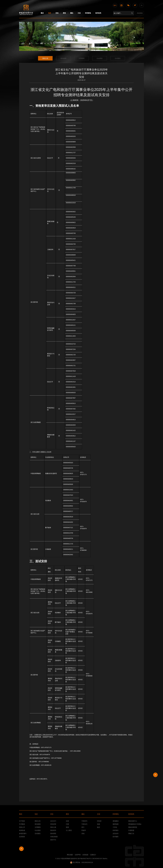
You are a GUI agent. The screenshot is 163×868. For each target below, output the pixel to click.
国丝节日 (53, 840)
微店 (99, 827)
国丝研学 (53, 830)
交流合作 (116, 833)
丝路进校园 (54, 837)
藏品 (72, 13)
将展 (67, 827)
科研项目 (116, 830)
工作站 (115, 827)
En (142, 5)
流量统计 (93, 855)
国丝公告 (45, 58)
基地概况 (116, 821)
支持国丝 (22, 837)
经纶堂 (99, 821)
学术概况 (22, 824)
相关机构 (98, 13)
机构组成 (22, 830)
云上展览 (69, 830)
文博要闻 (81, 58)
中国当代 (84, 824)
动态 (50, 13)
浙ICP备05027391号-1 (85, 859)
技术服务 (116, 837)
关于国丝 (22, 821)
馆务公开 (22, 827)
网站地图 (70, 855)
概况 (42, 13)
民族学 (84, 830)
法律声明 (78, 855)
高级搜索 (140, 13)
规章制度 (116, 824)
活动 (57, 13)
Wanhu (105, 859)
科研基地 (88, 13)
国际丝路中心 (133, 821)
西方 (83, 827)
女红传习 (53, 821)
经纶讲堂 (53, 824)
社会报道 (100, 58)
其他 (83, 833)
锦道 (99, 824)
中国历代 (84, 821)
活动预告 (118, 58)
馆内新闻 (63, 58)
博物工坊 (131, 833)
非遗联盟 (131, 830)
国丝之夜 (53, 827)
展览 (64, 13)
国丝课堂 (53, 833)
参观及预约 (23, 833)
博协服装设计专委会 (135, 824)
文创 (79, 13)
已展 (67, 824)
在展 (67, 821)
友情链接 (85, 855)
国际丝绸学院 (133, 827)
